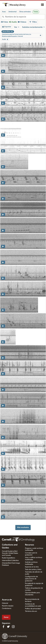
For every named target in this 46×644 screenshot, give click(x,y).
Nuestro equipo (8, 606)
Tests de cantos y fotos (33, 569)
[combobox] (25, 17)
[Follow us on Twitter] (8, 627)
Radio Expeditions (9, 558)
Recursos (30, 545)
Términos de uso (31, 611)
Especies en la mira (32, 567)
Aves (4, 12)
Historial (5, 603)
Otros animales (25, 12)
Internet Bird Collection (10, 560)
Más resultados (23, 527)
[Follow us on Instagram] (13, 627)
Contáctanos (7, 608)
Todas (36, 12)
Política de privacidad (33, 609)
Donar (6, 617)
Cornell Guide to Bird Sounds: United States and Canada (10, 553)
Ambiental (13, 12)
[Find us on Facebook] (3, 627)
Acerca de (7, 600)
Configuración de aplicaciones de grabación (31, 579)
